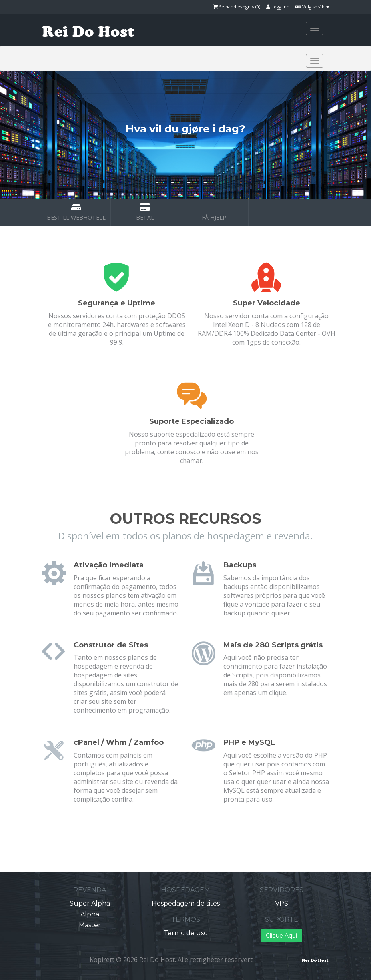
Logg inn (278, 7)
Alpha (90, 914)
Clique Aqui (281, 936)
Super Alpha (90, 903)
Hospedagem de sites (186, 903)
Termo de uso (186, 933)
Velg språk (312, 7)
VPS (282, 903)
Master (90, 925)
